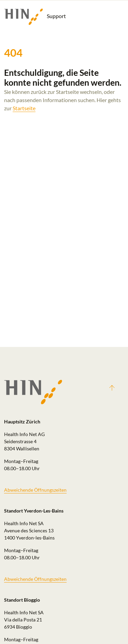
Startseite (24, 108)
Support (35, 17)
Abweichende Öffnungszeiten (35, 490)
